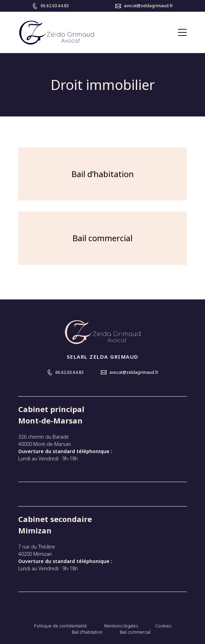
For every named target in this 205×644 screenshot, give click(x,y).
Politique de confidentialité (61, 626)
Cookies (163, 626)
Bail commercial (135, 632)
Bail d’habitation (87, 632)
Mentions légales (121, 626)
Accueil (25, 63)
